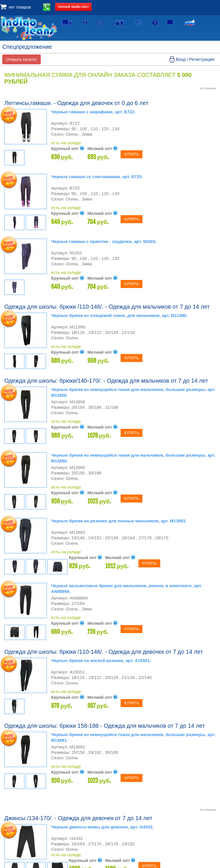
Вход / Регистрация (195, 59)
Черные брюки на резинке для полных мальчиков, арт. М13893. (119, 521)
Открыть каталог (22, 59)
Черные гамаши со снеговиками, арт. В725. (97, 177)
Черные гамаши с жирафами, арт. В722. (93, 112)
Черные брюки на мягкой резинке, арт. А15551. (101, 660)
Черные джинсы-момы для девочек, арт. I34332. (102, 827)
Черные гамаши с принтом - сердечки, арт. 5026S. (104, 241)
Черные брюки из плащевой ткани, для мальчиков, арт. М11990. (119, 315)
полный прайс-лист (73, 7)
